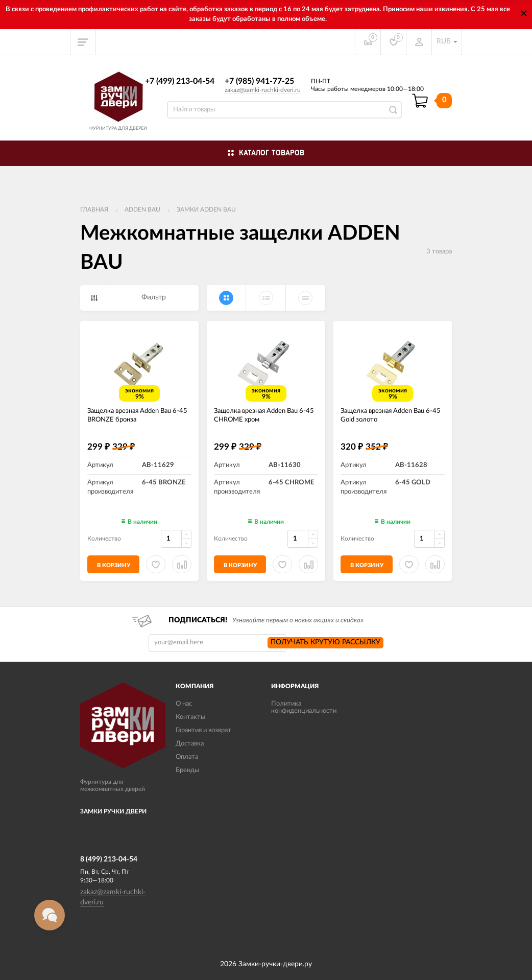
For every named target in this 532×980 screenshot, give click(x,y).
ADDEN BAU (142, 209)
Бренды (187, 770)
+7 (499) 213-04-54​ (180, 81)
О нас (184, 704)
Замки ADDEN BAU (206, 209)
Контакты (190, 717)
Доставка (190, 744)
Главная (94, 209)
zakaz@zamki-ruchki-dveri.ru (263, 90)
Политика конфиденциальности (304, 707)
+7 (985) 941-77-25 (259, 81)
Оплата (187, 757)
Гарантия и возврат (203, 730)
